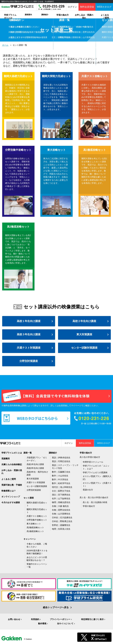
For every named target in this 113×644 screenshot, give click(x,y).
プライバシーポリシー (60, 619)
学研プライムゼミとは (12, 453)
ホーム (5, 45)
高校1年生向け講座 (35, 464)
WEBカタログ (104, 7)
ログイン (72, 7)
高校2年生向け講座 (35, 468)
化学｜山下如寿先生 (61, 499)
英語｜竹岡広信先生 (61, 461)
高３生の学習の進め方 (90, 457)
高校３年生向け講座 (29, 334)
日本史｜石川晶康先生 (62, 518)
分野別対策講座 (29, 361)
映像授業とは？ (9, 491)
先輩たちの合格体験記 (12, 464)
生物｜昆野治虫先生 (61, 510)
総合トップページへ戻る (56, 607)
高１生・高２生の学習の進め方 (94, 497)
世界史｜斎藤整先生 (61, 525)
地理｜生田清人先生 (61, 529)
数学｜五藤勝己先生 (61, 472)
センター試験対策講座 (84, 348)
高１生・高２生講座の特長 (95, 502)
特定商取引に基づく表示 (92, 619)
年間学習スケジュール (93, 462)
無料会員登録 (87, 7)
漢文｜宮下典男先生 (61, 495)
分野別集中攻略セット (37, 520)
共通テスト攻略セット (37, 516)
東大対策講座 (84, 334)
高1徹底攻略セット (35, 531)
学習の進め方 (89, 506)
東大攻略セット (34, 524)
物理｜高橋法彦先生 (61, 502)
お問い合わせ (14, 619)
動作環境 (42, 624)
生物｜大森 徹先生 (60, 506)
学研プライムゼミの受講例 (95, 472)
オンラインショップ (11, 497)
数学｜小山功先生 (60, 476)
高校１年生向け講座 (29, 321)
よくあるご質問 (9, 479)
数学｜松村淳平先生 (61, 483)
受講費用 (6, 459)
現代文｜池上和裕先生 (62, 487)
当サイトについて (65, 624)
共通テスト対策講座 (29, 348)
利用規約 (35, 619)
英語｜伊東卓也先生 (61, 458)
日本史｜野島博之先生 (62, 521)
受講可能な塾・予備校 (12, 485)
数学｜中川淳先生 (60, 479)
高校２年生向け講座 (84, 321)
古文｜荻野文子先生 (61, 491)
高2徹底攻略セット (35, 527)
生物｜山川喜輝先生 (61, 514)
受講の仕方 (88, 490)
